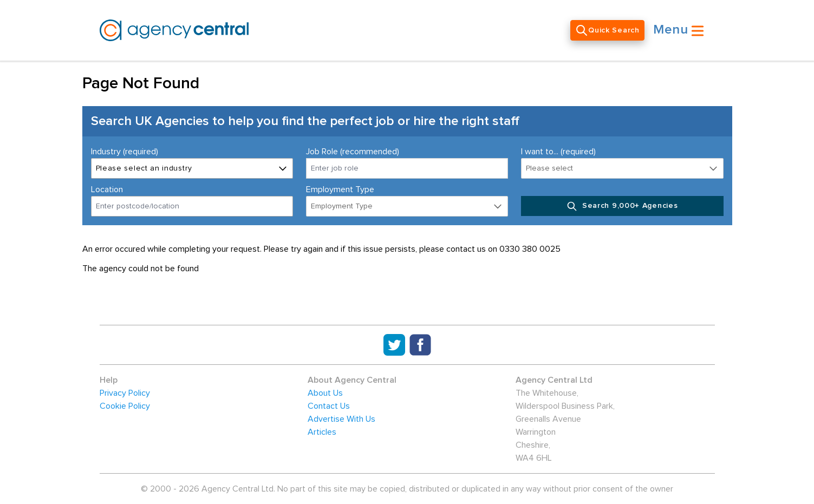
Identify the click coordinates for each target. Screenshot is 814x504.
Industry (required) (125, 152)
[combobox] (192, 206)
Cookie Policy (125, 406)
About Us (325, 393)
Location (107, 189)
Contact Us (329, 406)
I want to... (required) (558, 152)
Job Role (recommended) (353, 152)
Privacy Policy (125, 393)
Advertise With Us (341, 419)
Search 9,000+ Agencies (622, 206)
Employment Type (340, 189)
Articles (322, 432)
